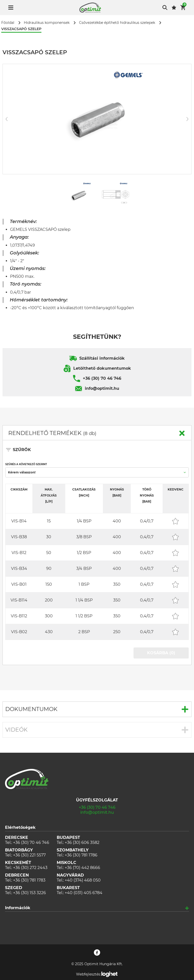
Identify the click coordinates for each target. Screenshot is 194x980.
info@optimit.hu (102, 388)
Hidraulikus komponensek (47, 23)
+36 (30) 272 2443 (30, 868)
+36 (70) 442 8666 (82, 868)
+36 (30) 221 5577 (29, 855)
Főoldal (8, 23)
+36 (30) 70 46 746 (102, 378)
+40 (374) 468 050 (83, 880)
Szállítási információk (102, 358)
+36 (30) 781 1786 (81, 855)
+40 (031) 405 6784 (84, 893)
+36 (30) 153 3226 (29, 893)
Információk (18, 908)
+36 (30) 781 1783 (29, 880)
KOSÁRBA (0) (161, 653)
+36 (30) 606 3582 (82, 842)
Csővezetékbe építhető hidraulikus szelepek (117, 23)
